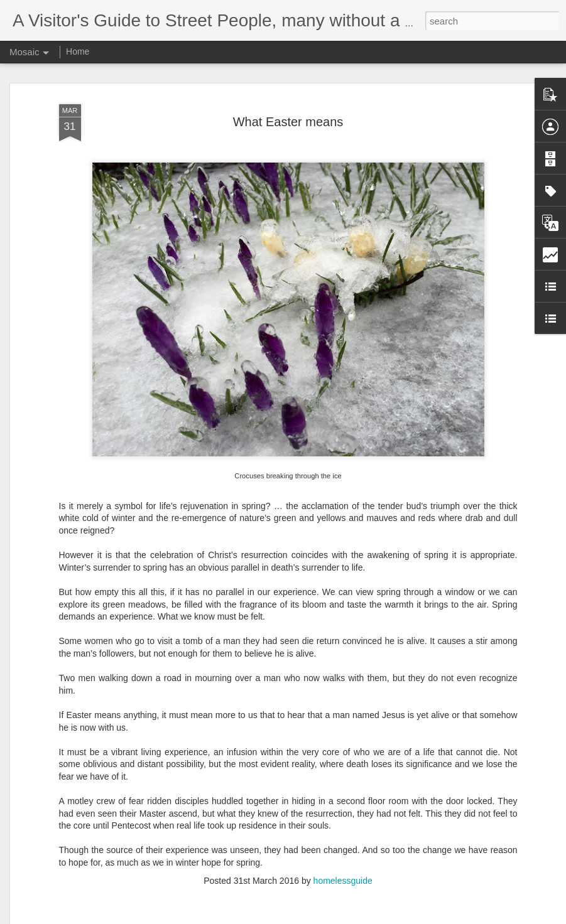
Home (78, 51)
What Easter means (288, 106)
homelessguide (343, 865)
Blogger (323, 917)
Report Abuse (359, 917)
